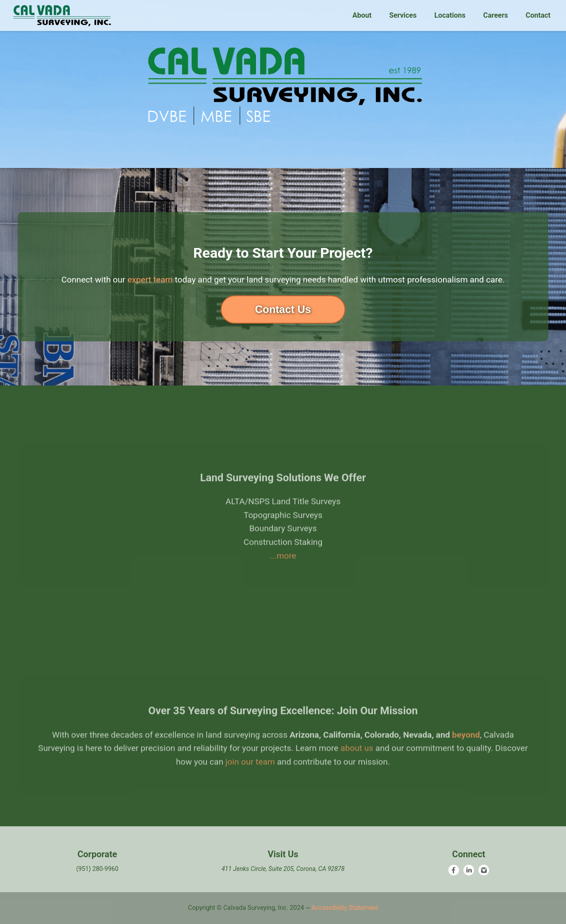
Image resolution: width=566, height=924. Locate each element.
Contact (538, 15)
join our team (250, 779)
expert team (150, 280)
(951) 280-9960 (97, 869)
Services (403, 15)
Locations (450, 15)
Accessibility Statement (345, 908)
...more (283, 573)
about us (357, 766)
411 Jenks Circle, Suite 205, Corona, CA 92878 (283, 869)
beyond (466, 752)
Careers (496, 15)
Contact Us (283, 309)
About (362, 15)
